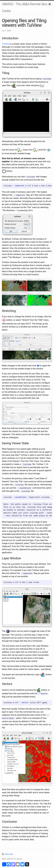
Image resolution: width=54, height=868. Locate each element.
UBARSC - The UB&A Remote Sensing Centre (27, 8)
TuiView (5, 44)
